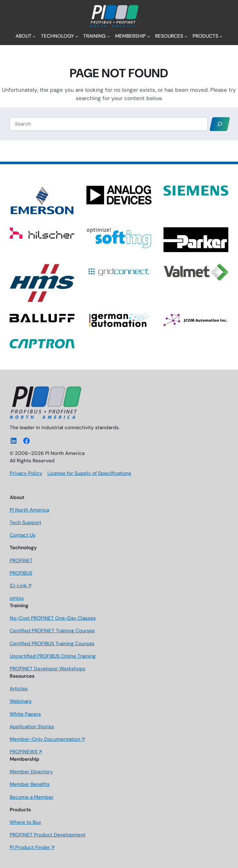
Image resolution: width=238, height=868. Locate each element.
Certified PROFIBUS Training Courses (52, 644)
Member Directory (31, 772)
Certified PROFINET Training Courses (52, 631)
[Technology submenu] (77, 36)
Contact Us (23, 535)
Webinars (21, 701)
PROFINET (21, 561)
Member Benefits (30, 784)
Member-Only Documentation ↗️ (47, 739)
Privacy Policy (26, 473)
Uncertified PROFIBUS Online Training (53, 656)
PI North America (29, 510)
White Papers (25, 714)
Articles (19, 689)
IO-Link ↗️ (20, 586)
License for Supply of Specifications (89, 473)
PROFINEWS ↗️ (26, 752)
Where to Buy (25, 822)
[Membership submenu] (149, 36)
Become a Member (32, 797)
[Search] (220, 124)
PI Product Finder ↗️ (32, 847)
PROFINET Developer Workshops (48, 669)
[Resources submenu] (186, 36)
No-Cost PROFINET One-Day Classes (53, 618)
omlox (17, 598)
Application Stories (32, 727)
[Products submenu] (221, 36)
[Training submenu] (109, 36)
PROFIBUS (21, 573)
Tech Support (25, 523)
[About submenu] (34, 36)
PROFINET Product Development (48, 835)
